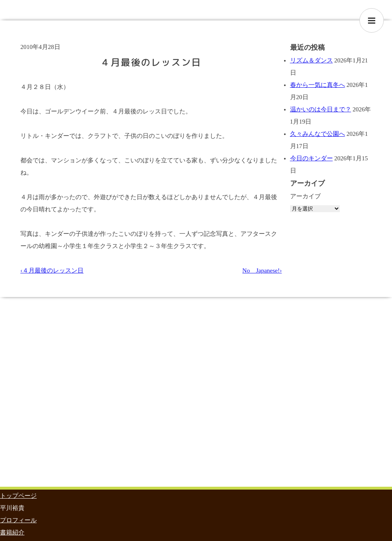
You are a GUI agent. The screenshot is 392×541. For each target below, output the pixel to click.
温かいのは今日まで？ (321, 109)
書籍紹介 (12, 532)
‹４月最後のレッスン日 (52, 270)
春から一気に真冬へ (318, 85)
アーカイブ (305, 196)
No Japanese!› (262, 270)
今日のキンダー (312, 158)
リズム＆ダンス (312, 60)
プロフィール (18, 520)
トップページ (18, 496)
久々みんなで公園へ (318, 134)
